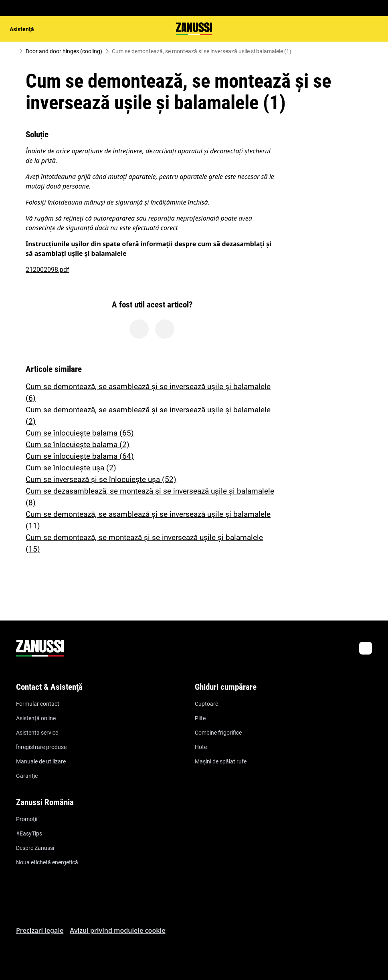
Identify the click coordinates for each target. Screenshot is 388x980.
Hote (201, 747)
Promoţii (27, 819)
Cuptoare (206, 704)
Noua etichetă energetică (47, 862)
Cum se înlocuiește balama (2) (78, 445)
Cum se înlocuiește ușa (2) (71, 468)
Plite (200, 718)
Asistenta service (37, 733)
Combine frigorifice (218, 733)
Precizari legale (40, 930)
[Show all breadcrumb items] (13, 51)
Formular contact (38, 704)
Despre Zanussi (35, 848)
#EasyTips (29, 833)
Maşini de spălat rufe (221, 761)
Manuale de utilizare (41, 761)
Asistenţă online (36, 718)
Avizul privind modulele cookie (117, 930)
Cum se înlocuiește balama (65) (80, 433)
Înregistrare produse (41, 747)
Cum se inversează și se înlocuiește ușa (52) (101, 479)
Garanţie (27, 776)
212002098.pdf (47, 270)
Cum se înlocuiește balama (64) (80, 456)
